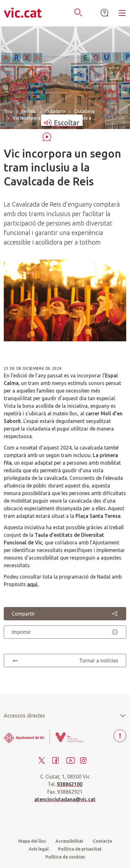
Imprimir (65, 632)
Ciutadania (55, 111)
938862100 (70, 784)
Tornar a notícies (65, 660)
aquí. (33, 584)
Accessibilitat (69, 841)
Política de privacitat (80, 849)
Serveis (29, 111)
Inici (8, 111)
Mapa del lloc (32, 841)
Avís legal (39, 849)
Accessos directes (65, 716)
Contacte (102, 841)
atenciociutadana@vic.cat (65, 799)
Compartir (65, 614)
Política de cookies (65, 857)
